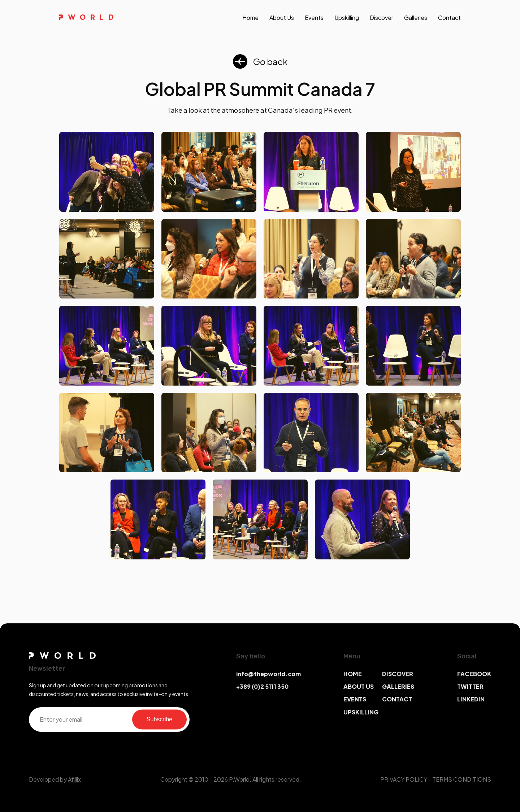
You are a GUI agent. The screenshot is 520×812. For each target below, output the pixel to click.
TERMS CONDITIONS (462, 779)
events (314, 18)
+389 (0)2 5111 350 (262, 686)
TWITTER (470, 686)
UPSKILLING (361, 712)
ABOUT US (359, 686)
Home (250, 18)
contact (449, 18)
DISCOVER (398, 674)
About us (282, 18)
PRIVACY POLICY (404, 779)
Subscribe (159, 719)
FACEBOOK (474, 674)
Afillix (74, 779)
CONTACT (397, 699)
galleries (416, 18)
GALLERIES (398, 686)
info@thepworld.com (268, 674)
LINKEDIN (471, 699)
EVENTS (355, 699)
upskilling (347, 18)
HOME (353, 674)
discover (382, 18)
